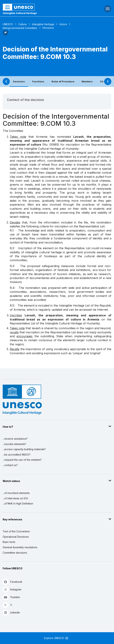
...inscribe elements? (14, 444)
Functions (38, 81)
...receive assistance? (15, 439)
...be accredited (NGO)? (17, 455)
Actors (63, 24)
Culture (22, 24)
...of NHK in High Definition (18, 503)
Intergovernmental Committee (20, 28)
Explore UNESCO (56, 638)
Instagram (12, 589)
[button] (6, 34)
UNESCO (8, 24)
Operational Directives (16, 537)
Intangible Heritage (43, 24)
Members (87, 81)
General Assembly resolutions (20, 547)
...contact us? (10, 465)
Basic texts (9, 542)
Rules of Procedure (63, 81)
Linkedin (11, 612)
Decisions (19, 81)
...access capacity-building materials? (24, 449)
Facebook (12, 582)
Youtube (11, 597)
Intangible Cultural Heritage (20, 13)
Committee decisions (15, 553)
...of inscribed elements (16, 493)
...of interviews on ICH (15, 498)
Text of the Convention (16, 531)
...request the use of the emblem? (22, 460)
